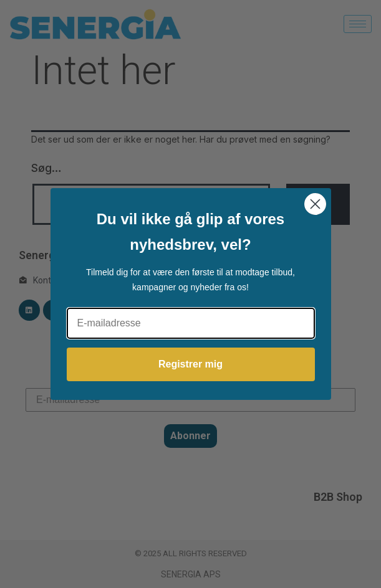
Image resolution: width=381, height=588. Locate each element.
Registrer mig (190, 364)
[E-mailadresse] (191, 323)
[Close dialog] (315, 204)
